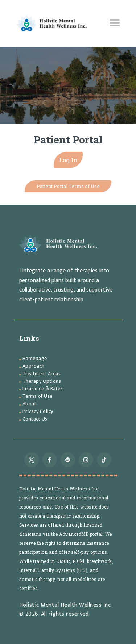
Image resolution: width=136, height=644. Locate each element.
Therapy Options (42, 381)
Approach (34, 366)
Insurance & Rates (43, 388)
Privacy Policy (38, 411)
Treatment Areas (42, 374)
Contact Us (35, 419)
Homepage (35, 358)
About (30, 404)
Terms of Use (38, 396)
